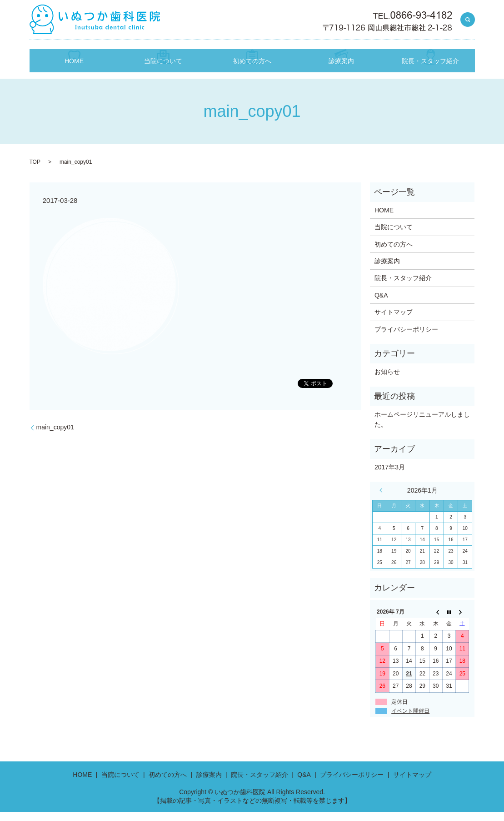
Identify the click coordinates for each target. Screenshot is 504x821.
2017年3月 (390, 476)
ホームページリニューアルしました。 (422, 428)
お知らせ (387, 381)
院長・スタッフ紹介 (430, 73)
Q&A (381, 304)
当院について (163, 73)
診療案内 (341, 73)
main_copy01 (55, 436)
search (468, 20)
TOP (35, 171)
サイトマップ (394, 321)
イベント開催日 (410, 720)
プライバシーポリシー (406, 338)
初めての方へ (252, 73)
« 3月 (383, 499)
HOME (74, 73)
